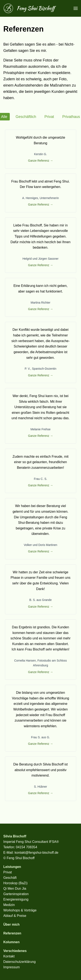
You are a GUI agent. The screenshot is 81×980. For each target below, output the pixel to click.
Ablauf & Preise (15, 916)
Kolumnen (11, 942)
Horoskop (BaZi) (15, 883)
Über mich (11, 924)
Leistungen (12, 867)
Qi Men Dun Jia (15, 889)
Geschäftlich (26, 117)
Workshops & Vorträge (20, 910)
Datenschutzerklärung (20, 962)
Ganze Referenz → (40, 161)
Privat (49, 117)
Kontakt (9, 956)
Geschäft (10, 878)
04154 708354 (26, 847)
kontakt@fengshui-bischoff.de (36, 853)
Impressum (12, 967)
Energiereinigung (16, 899)
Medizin (9, 905)
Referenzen (12, 933)
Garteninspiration (16, 894)
